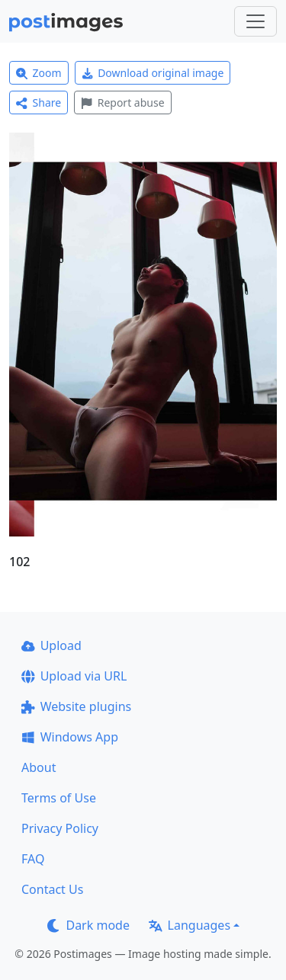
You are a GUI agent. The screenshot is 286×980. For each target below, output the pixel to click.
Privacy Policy (60, 828)
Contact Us (52, 889)
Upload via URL (74, 676)
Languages (190, 925)
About (39, 767)
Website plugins (76, 706)
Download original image (153, 73)
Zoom (39, 73)
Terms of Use (59, 798)
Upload (51, 645)
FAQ (33, 859)
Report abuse (122, 102)
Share (39, 102)
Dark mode (88, 925)
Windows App (70, 737)
